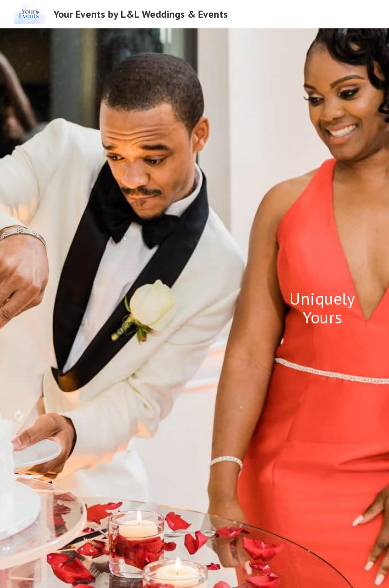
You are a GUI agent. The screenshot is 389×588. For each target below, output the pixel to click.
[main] (322, 308)
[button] (194, 570)
